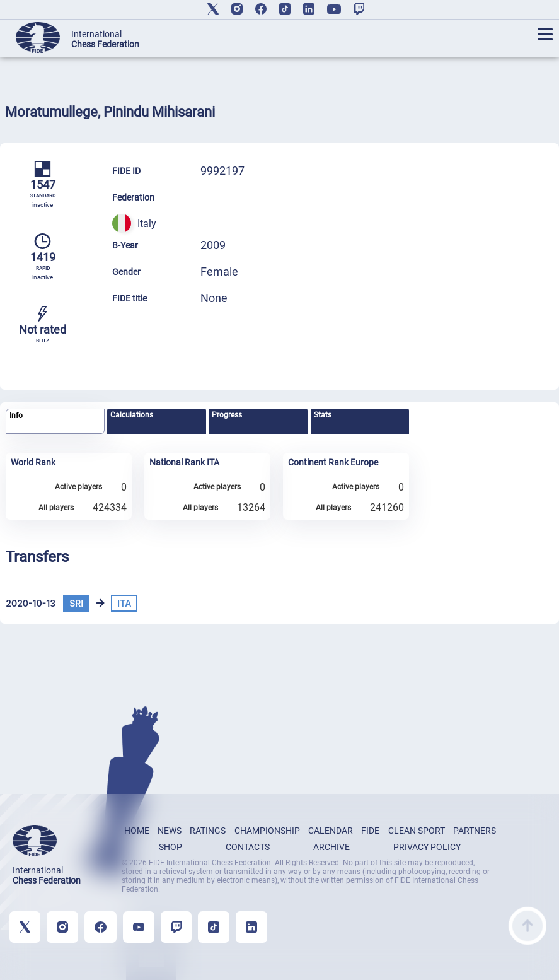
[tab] (55, 422)
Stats (323, 415)
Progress (227, 415)
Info (16, 416)
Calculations (132, 415)
